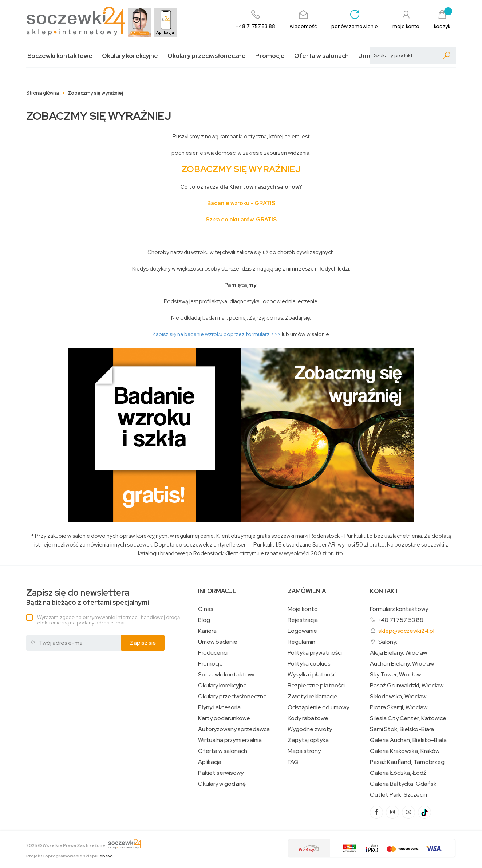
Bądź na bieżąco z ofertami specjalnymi (88, 597)
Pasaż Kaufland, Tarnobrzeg (407, 762)
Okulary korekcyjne (130, 56)
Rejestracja (303, 620)
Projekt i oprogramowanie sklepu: (70, 856)
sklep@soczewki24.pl (406, 631)
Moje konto (303, 609)
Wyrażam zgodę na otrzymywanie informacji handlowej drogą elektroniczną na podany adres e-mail (108, 620)
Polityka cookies (309, 664)
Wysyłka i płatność (312, 675)
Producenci (213, 653)
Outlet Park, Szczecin (398, 795)
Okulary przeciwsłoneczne (207, 56)
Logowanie (302, 631)
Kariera (207, 631)
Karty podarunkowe (224, 718)
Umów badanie (218, 642)
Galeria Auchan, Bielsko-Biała (408, 740)
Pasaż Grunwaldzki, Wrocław (407, 686)
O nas (206, 609)
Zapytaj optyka (308, 740)
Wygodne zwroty (310, 729)
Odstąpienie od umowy (318, 707)
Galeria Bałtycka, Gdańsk (403, 784)
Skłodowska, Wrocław (398, 697)
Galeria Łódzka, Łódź (398, 773)
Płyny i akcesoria (219, 707)
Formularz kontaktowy (399, 609)
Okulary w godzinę (222, 784)
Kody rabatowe (308, 718)
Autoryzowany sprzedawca (234, 729)
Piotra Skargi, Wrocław (399, 707)
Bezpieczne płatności (316, 686)
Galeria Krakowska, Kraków (405, 751)
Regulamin (301, 642)
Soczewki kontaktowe (60, 56)
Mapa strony (304, 751)
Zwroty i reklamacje (313, 697)
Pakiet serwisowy (221, 773)
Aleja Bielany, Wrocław (398, 653)
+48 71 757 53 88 (400, 620)
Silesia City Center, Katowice (408, 718)
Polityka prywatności (315, 653)
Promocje (270, 56)
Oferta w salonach (321, 56)
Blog (204, 620)
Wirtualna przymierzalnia (230, 740)
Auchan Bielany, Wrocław (402, 664)
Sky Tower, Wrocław (395, 675)
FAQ (293, 762)
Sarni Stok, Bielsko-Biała (402, 729)
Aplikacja (210, 762)
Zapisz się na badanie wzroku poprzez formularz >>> (217, 334)
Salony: (388, 642)
